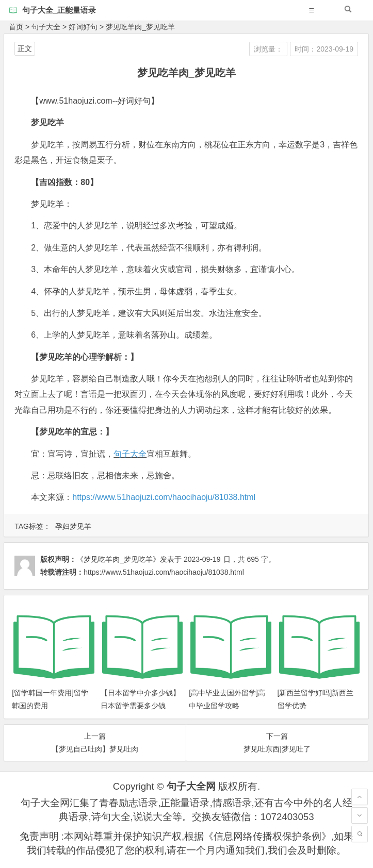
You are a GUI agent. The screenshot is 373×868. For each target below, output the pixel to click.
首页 (16, 27)
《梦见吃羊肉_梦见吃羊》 (118, 559)
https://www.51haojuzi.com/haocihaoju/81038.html (164, 497)
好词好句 (83, 27)
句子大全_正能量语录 (59, 10)
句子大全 (46, 27)
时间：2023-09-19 (324, 49)
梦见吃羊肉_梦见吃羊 (140, 27)
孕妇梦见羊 (73, 526)
